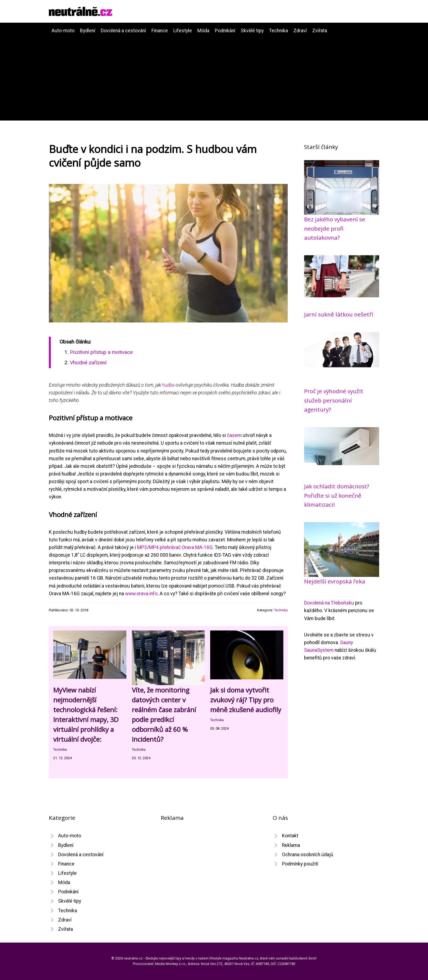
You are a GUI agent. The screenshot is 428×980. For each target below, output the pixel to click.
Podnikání (225, 31)
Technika (279, 31)
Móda (203, 31)
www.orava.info (141, 594)
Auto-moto (63, 31)
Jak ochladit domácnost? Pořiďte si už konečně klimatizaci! (337, 495)
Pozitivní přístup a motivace (101, 352)
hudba (168, 385)
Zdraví (300, 31)
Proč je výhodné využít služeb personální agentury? (334, 400)
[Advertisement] (214, 75)
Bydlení (88, 31)
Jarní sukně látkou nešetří (339, 314)
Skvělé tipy (252, 31)
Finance (160, 31)
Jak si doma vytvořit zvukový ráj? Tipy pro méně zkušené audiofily (246, 700)
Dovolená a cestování (123, 31)
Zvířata (320, 31)
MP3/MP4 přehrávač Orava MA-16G (175, 547)
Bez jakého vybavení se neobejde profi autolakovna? (335, 228)
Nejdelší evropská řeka (335, 581)
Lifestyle (183, 31)
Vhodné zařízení (88, 363)
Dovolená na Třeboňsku (329, 603)
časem (234, 435)
